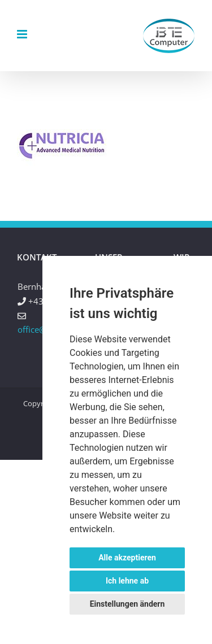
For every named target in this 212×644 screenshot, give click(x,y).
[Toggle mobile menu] (23, 34)
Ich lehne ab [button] (127, 581)
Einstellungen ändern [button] (127, 604)
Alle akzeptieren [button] (127, 558)
